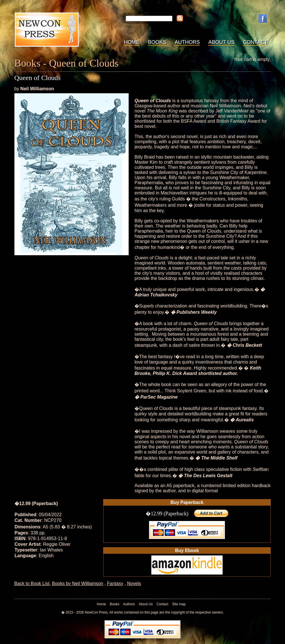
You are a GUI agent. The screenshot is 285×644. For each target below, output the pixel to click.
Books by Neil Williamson (78, 584)
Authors (187, 42)
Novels (134, 584)
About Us (221, 42)
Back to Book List (32, 584)
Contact (255, 42)
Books (157, 42)
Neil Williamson (37, 89)
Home (132, 42)
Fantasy (115, 584)
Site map (179, 604)
